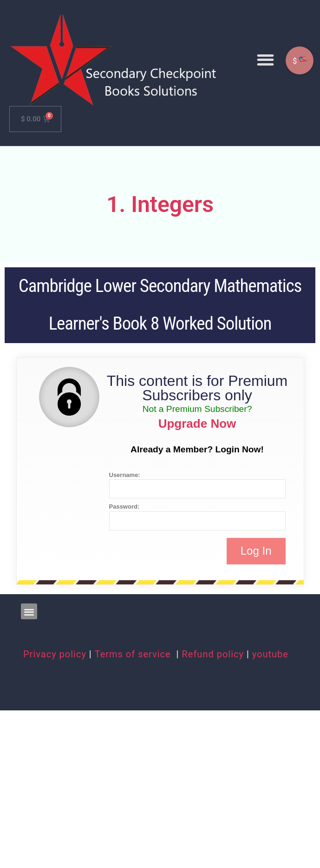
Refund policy (213, 654)
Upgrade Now (197, 424)
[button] (265, 60)
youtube (270, 654)
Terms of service (134, 654)
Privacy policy (55, 654)
